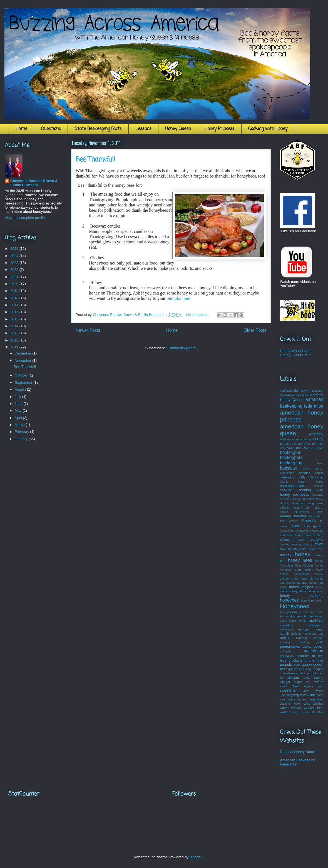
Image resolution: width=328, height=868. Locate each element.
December (24, 353)
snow (307, 678)
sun (308, 682)
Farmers (293, 521)
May (19, 411)
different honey (291, 508)
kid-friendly (287, 616)
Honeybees (295, 606)
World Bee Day (314, 712)
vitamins (285, 704)
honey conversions (295, 574)
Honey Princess (220, 129)
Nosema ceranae (310, 638)
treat (320, 695)
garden (318, 526)
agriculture (317, 391)
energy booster (293, 516)
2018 (15, 298)
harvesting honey (291, 535)
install (320, 612)
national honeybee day (307, 634)
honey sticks (298, 591)
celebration (287, 477)
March (20, 425)
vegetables (316, 699)
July (18, 397)
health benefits (310, 539)
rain (308, 669)
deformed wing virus (308, 503)
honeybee (290, 600)
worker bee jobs (291, 712)
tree (282, 699)
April (19, 418)
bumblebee (287, 473)
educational (302, 512)
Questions (51, 129)
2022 (15, 270)
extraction (316, 516)
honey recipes (301, 587)
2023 (15, 263)
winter (284, 708)
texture (319, 691)
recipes (318, 669)
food (296, 526)
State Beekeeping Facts (98, 129)
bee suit (303, 448)
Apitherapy (287, 439)
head (308, 535)
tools (313, 695)
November (24, 361)
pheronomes (290, 646)
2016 (15, 312)
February (23, 432)
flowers (309, 521)
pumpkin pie (178, 298)
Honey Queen (178, 129)
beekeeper (290, 452)
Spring (319, 678)
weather (318, 704)
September (24, 382)
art (297, 439)
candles (305, 473)
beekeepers (291, 457)
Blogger (195, 857)
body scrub (313, 468)
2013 (15, 333)
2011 (15, 347)
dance (284, 503)
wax (307, 703)
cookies (318, 486)
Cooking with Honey (268, 129)
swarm (319, 682)
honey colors (314, 570)
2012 (15, 340)
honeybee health (312, 601)
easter (284, 512)
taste (306, 691)
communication (292, 486)
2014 (15, 326)
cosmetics (301, 494)
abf (296, 391)
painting (304, 642)
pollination (314, 651)
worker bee (313, 708)
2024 (15, 256)
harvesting (317, 531)
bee (283, 444)
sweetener (288, 690)
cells (302, 477)
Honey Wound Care (296, 351)
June (19, 404)
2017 (15, 305)
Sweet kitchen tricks (308, 686)
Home (21, 129)
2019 (15, 291)
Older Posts (255, 330)
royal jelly (298, 673)
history (307, 544)
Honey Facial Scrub (296, 355)
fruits (307, 526)
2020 (15, 284)
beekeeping (291, 463)
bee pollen (287, 448)
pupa (297, 665)
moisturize (286, 629)
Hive (319, 544)
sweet (284, 686)
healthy (285, 544)
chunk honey (293, 482)
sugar (298, 682)
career (319, 473)
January (22, 439)
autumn (306, 439)
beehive (317, 448)
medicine (316, 621)
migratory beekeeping (302, 625)
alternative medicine (295, 395)
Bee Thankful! (95, 160)
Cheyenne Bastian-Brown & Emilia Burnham (34, 183)
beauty (318, 439)
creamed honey (290, 499)
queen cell (296, 669)
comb (320, 482)
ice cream (306, 612)
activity (304, 391)
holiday (286, 555)
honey (303, 554)
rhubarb (285, 673)
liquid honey (298, 621)
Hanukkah (301, 531)
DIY (308, 507)
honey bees (300, 560)
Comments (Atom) (182, 348)
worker (296, 708)
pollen (318, 646)
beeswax (289, 468)
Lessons (143, 129)
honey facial (300, 583)
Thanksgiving (290, 695)
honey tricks (315, 591)
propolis (286, 664)
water (297, 704)
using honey (297, 699)
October (22, 375)
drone (319, 507)
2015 (15, 319)
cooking (286, 490)
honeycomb (288, 612)
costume (318, 495)
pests (320, 642)
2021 (15, 277)
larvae (309, 616)
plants (307, 646)
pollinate (285, 651)
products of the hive (306, 660)
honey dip (307, 579)
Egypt (320, 512)
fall (282, 521)
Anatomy (316, 434)
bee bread (305, 444)
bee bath (292, 444)
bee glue (318, 444)
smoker (293, 678)
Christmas (317, 477)
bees (320, 463)
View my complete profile (25, 218)
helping (296, 544)
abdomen (286, 391)
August (21, 389)
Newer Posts (88, 330)
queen (307, 664)
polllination (287, 656)
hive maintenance (293, 549)
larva (299, 616)
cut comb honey (313, 499)
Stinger (285, 682)
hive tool (316, 549)
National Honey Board (298, 752)
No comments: (198, 315)
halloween (286, 531)
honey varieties (302, 596)
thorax (304, 695)
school (311, 673)
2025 (15, 249)
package (285, 642)
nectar (285, 638)
